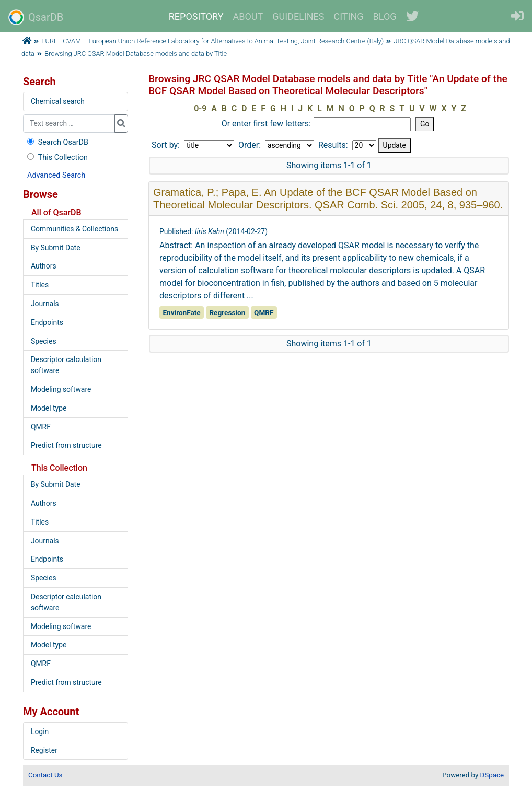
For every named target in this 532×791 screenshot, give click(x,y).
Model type (49, 408)
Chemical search (58, 101)
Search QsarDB (57, 142)
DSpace (492, 775)
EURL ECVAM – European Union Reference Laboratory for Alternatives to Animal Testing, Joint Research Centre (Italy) (212, 41)
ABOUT (248, 16)
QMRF (41, 427)
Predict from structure (66, 445)
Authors (44, 266)
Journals (45, 304)
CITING (349, 16)
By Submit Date (56, 248)
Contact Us (45, 775)
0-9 (200, 108)
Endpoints (47, 322)
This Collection (56, 158)
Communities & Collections (74, 229)
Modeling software (61, 389)
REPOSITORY (196, 16)
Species (44, 341)
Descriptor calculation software (66, 365)
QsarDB (36, 17)
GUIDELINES (298, 16)
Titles (40, 285)
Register (44, 750)
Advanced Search (56, 175)
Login (40, 731)
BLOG (385, 16)
